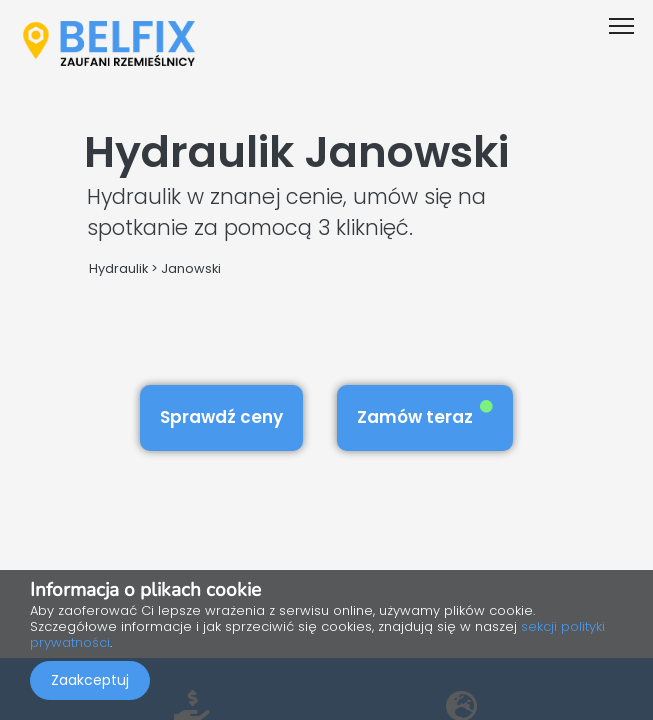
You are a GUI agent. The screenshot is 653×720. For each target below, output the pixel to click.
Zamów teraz (425, 414)
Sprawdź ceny (221, 417)
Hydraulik (118, 268)
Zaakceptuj (90, 680)
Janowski (191, 268)
